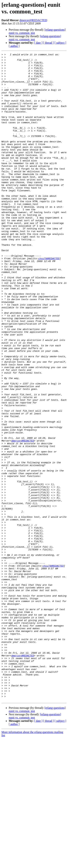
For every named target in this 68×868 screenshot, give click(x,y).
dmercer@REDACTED (33, 20)
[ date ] (38, 43)
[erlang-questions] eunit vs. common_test (35, 38)
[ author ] (14, 46)
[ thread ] (49, 43)
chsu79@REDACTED (49, 300)
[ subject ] (60, 43)
